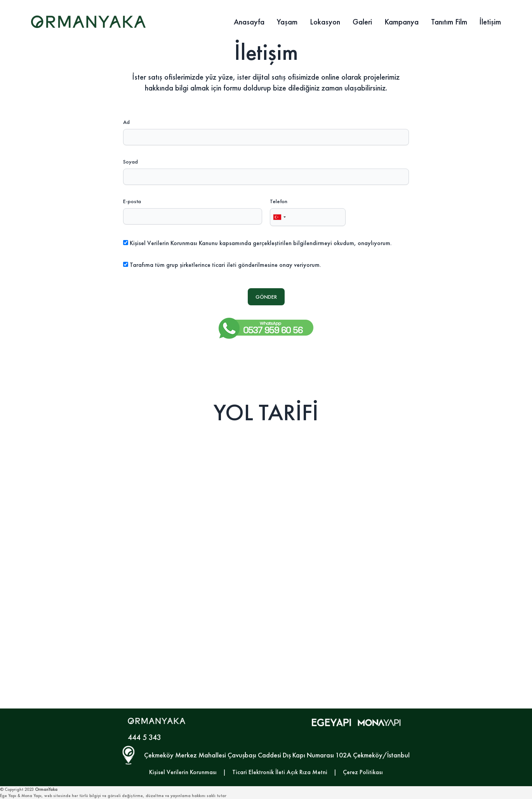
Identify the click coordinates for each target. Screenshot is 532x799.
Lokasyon (325, 22)
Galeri (362, 22)
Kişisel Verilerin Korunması (183, 772)
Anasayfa (249, 22)
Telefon (279, 201)
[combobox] (279, 217)
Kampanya (402, 22)
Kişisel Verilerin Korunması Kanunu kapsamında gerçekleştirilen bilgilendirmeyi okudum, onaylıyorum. (261, 243)
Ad (126, 122)
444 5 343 (144, 737)
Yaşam (287, 22)
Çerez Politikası (363, 772)
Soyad (130, 162)
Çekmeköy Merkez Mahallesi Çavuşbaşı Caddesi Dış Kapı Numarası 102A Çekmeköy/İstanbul (277, 755)
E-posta (132, 201)
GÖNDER (266, 297)
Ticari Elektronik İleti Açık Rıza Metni (280, 772)
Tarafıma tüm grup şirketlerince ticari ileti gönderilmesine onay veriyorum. (225, 265)
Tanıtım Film (449, 22)
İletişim (490, 22)
